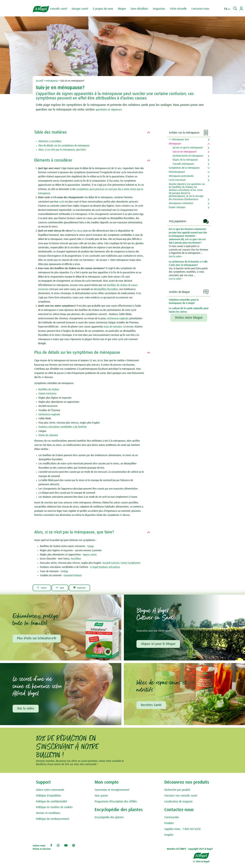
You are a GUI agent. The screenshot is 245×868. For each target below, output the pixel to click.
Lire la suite (176, 257)
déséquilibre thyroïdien (106, 289)
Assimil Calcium (111, 563)
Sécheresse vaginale (49, 414)
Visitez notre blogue (189, 318)
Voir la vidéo (26, 709)
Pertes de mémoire (48, 435)
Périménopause (177, 172)
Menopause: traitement (181, 203)
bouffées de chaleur (117, 285)
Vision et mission (42, 850)
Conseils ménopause (183, 164)
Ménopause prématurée (181, 176)
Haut (63, 588)
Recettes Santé (152, 706)
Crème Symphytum (130, 563)
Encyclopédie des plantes (109, 819)
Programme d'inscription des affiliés (116, 803)
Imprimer (84, 588)
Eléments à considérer (50, 141)
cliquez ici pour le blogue (159, 644)
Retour (43, 588)
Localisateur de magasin (179, 803)
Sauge (91, 546)
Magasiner (161, 9)
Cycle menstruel (177, 180)
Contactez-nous (202, 9)
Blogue (124, 9)
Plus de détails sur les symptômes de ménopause (64, 146)
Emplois (169, 836)
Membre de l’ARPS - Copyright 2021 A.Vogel (190, 850)
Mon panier (101, 797)
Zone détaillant (141, 9)
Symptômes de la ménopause (184, 168)
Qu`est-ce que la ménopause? (188, 148)
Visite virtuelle (180, 9)
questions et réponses (110, 110)
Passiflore (76, 559)
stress (80, 231)
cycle (62, 202)
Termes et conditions (48, 814)
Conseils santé (61, 9)
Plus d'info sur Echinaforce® (37, 639)
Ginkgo (64, 571)
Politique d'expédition (49, 797)
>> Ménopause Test (179, 140)
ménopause (52, 81)
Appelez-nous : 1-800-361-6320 (183, 830)
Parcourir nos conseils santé (181, 797)
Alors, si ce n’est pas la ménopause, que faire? (62, 150)
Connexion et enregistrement (112, 791)
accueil (39, 81)
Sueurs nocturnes (47, 394)
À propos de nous (105, 9)
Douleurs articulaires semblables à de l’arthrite (63, 427)
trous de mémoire (113, 327)
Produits (169, 824)
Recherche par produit (177, 791)
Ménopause (175, 144)
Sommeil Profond (72, 575)
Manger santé (82, 9)
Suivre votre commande (50, 791)
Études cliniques (177, 207)
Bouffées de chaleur (49, 389)
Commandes (172, 819)
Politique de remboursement (53, 820)
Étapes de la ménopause (185, 160)
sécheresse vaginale (118, 318)
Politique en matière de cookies (54, 808)
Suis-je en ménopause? (185, 152)
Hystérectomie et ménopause (188, 156)
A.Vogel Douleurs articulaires (105, 567)
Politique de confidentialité (52, 803)
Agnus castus (90, 555)
